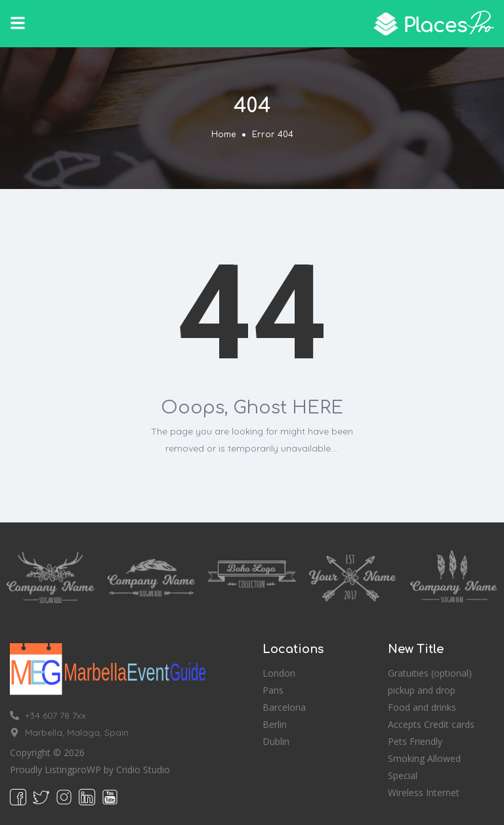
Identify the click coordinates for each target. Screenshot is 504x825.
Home (223, 135)
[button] (18, 23)
